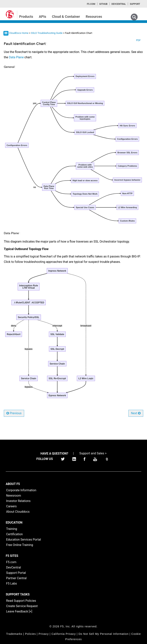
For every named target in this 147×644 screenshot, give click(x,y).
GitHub (103, 4)
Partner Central (16, 578)
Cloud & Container (66, 17)
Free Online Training (20, 545)
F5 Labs (11, 583)
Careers (11, 506)
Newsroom (14, 496)
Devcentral (119, 4)
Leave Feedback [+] (19, 611)
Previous (14, 413)
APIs (42, 17)
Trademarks (14, 634)
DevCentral (13, 567)
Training (12, 529)
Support (135, 4)
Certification (14, 534)
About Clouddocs (18, 512)
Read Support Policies (21, 601)
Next (136, 413)
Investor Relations (18, 501)
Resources (94, 17)
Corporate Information (21, 490)
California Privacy (64, 634)
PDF (138, 40)
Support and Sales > (93, 453)
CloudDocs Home (19, 33)
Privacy (44, 634)
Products (26, 17)
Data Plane (16, 57)
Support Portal (16, 573)
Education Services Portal (24, 540)
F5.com (91, 4)
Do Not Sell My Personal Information (103, 634)
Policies (30, 634)
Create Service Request (22, 606)
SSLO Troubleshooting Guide (47, 33)
